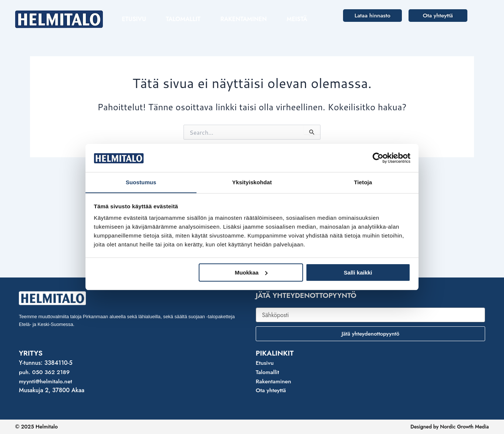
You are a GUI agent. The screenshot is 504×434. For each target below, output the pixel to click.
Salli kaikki (358, 272)
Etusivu (134, 19)
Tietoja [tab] (363, 182)
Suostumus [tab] (141, 182)
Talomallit (183, 19)
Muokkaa (251, 272)
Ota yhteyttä (271, 390)
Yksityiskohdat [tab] (252, 182)
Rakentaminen (244, 19)
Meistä (297, 19)
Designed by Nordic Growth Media (448, 427)
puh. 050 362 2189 (45, 372)
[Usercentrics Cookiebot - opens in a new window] (378, 158)
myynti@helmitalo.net (46, 381)
